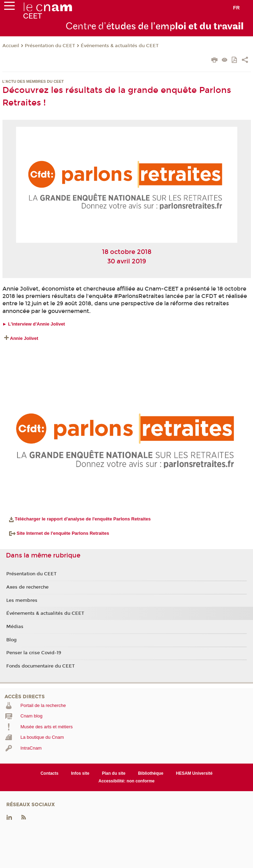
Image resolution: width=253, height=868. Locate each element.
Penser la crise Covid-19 (34, 653)
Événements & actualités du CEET (120, 46)
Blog (12, 640)
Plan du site (114, 773)
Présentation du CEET (50, 46)
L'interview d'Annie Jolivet (37, 324)
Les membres (22, 600)
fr (236, 8)
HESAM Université (194, 773)
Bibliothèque (151, 773)
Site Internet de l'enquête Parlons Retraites (59, 533)
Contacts (49, 773)
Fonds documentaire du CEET (41, 666)
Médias (15, 627)
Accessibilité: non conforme (127, 781)
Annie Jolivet (24, 338)
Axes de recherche (27, 587)
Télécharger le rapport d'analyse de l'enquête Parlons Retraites (83, 519)
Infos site (80, 773)
